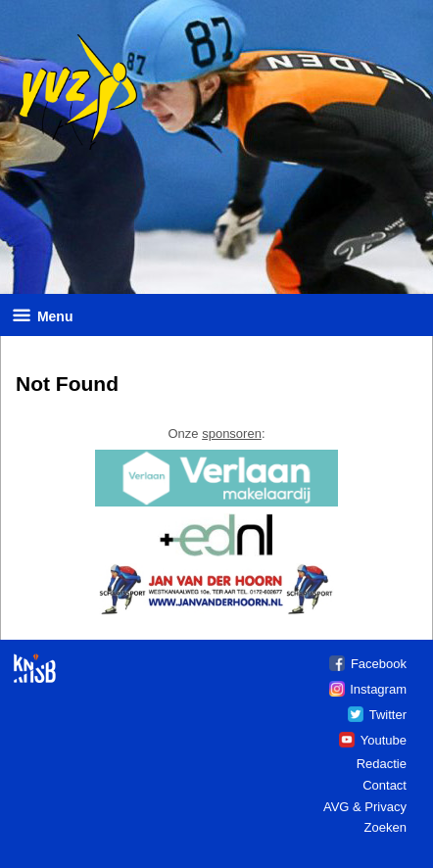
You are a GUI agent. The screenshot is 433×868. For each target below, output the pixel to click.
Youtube (384, 740)
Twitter (388, 715)
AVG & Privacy (365, 807)
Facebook (379, 664)
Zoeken (385, 827)
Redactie (382, 764)
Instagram (378, 689)
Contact (385, 785)
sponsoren (232, 434)
